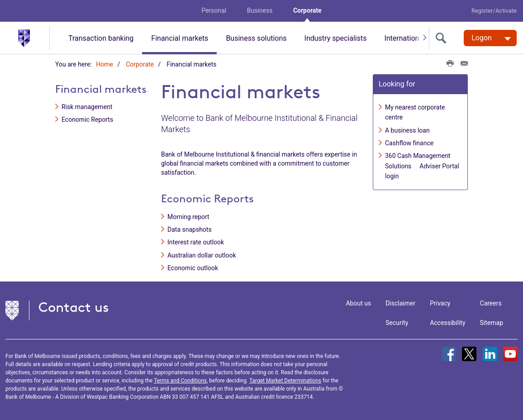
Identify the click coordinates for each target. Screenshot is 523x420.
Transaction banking (101, 38)
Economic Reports (87, 120)
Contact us (74, 307)
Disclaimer (400, 303)
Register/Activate (494, 11)
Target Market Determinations (285, 381)
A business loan (407, 130)
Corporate (307, 10)
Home (105, 64)
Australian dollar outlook (202, 255)
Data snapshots (190, 229)
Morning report (188, 217)
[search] (443, 38)
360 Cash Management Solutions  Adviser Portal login (422, 166)
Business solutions (256, 38)
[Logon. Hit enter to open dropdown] (490, 38)
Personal (214, 10)
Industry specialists (336, 38)
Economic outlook (193, 268)
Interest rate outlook (196, 242)
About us (358, 303)
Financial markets (180, 38)
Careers (491, 303)
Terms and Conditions (180, 381)
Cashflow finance (409, 143)
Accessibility (447, 323)
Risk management (87, 107)
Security (397, 323)
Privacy (440, 303)
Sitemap (492, 323)
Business (260, 10)
